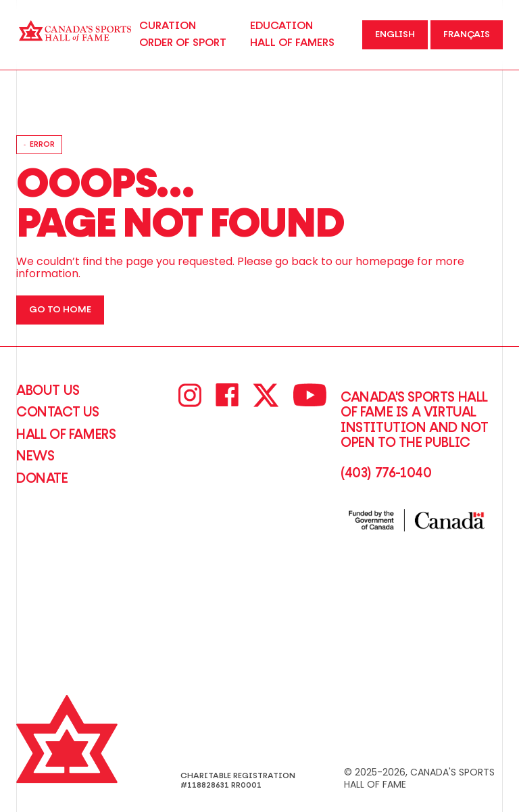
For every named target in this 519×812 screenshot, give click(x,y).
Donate (42, 479)
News (35, 456)
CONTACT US (58, 412)
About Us (48, 391)
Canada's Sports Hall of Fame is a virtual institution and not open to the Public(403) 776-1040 (414, 435)
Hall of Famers (66, 435)
